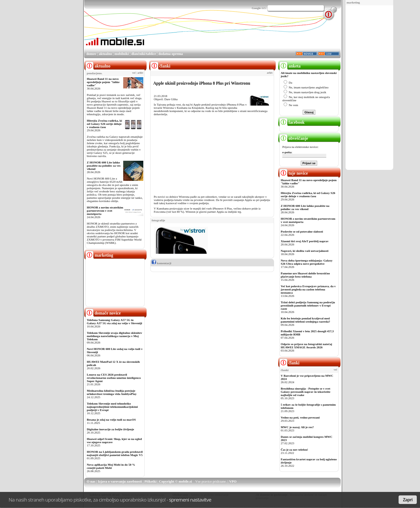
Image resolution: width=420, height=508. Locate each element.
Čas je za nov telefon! (294, 450)
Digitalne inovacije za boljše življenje (110, 429)
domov (91, 54)
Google (256, 8)
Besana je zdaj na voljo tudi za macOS (111, 420)
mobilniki (121, 54)
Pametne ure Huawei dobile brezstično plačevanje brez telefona (305, 275)
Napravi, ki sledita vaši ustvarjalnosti (305, 251)
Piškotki (151, 481)
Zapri (408, 500)
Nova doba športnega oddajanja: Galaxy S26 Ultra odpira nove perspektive (307, 262)
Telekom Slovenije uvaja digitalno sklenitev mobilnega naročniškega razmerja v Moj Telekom (115, 336)
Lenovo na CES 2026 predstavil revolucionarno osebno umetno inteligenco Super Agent (114, 378)
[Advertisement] (369, 88)
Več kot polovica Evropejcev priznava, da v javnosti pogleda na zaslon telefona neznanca (308, 289)
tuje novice (294, 173)
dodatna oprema (170, 54)
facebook (292, 122)
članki (289, 363)
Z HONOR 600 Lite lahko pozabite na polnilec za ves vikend (104, 166)
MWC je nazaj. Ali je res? (297, 427)
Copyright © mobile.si (176, 481)
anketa (290, 66)
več (134, 73)
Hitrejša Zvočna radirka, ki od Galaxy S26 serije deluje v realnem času (104, 124)
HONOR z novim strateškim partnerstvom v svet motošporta (105, 211)
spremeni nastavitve (190, 500)
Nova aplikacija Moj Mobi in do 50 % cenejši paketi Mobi (111, 466)
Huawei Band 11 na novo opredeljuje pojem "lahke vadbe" (103, 82)
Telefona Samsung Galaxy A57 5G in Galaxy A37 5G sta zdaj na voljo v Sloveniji (114, 322)
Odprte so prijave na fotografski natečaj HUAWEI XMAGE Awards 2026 (306, 346)
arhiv (140, 73)
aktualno (105, 54)
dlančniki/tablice (144, 54)
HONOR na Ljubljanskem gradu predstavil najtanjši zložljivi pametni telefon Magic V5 (115, 453)
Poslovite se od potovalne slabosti (302, 231)
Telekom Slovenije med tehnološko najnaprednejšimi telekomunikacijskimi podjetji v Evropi (112, 407)
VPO (233, 481)
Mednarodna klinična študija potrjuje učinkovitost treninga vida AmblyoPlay (112, 392)
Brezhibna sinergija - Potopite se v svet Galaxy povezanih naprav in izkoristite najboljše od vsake (305, 392)
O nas (91, 481)
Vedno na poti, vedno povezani (300, 417)
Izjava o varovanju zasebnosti (120, 481)
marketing (353, 2)
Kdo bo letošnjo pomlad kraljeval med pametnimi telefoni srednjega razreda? (305, 320)
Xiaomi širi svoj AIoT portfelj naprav (305, 241)
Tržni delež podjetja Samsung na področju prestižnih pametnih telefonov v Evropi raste (308, 305)
